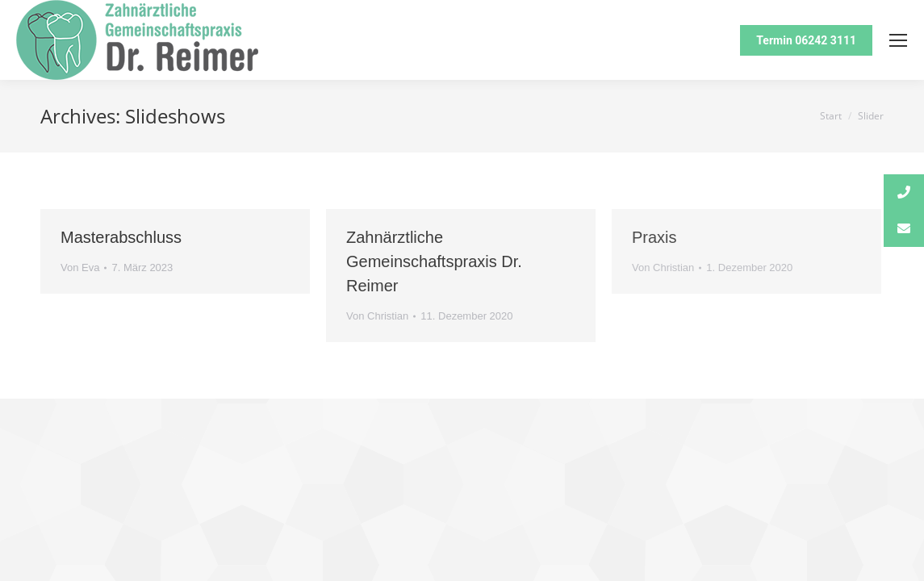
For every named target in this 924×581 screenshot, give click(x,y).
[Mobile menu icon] (898, 40)
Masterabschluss (121, 237)
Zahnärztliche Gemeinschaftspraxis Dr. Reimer (434, 261)
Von (80, 268)
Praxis (654, 237)
